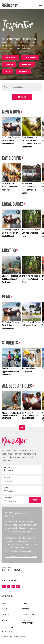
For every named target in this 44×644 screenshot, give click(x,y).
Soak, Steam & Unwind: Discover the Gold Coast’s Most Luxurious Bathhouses (31, 142)
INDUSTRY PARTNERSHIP (27, 622)
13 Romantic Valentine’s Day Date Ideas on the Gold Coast (30, 188)
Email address (8, 498)
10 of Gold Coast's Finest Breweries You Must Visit (11, 187)
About (5, 604)
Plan (8, 72)
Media (5, 609)
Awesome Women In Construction (30, 370)
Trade (5, 620)
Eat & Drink (11, 58)
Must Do (9, 65)
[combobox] (22, 87)
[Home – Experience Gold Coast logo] (12, 569)
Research (26, 609)
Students (23, 72)
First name (7, 467)
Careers (6, 615)
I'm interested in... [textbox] (16, 87)
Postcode (6, 488)
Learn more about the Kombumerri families (21, 557)
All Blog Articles (17, 386)
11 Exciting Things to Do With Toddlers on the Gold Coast (11, 141)
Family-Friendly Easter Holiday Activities (31, 324)
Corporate (27, 604)
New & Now (27, 65)
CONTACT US (8, 596)
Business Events (29, 615)
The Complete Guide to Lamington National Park (31, 233)
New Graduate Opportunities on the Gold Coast (10, 372)
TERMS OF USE (8, 632)
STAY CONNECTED (10, 581)
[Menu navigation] (40, 5)
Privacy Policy (8, 628)
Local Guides (30, 58)
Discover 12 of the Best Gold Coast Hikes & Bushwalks (11, 279)
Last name (7, 478)
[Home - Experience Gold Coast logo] (10, 5)
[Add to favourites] (18, 120)
